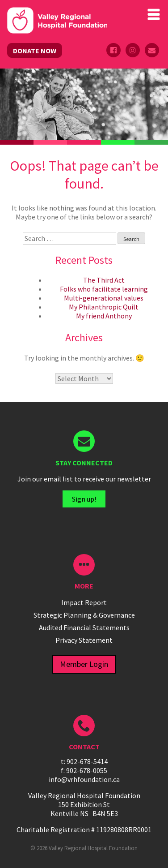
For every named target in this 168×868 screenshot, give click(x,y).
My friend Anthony (104, 316)
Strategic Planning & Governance (84, 615)
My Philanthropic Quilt (104, 307)
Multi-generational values (104, 298)
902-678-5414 (87, 761)
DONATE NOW (35, 51)
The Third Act (104, 280)
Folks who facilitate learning (104, 289)
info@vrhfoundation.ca (84, 779)
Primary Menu (154, 14)
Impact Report (84, 602)
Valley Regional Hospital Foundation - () (57, 21)
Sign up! (84, 499)
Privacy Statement (84, 640)
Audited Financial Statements (84, 627)
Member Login (84, 664)
